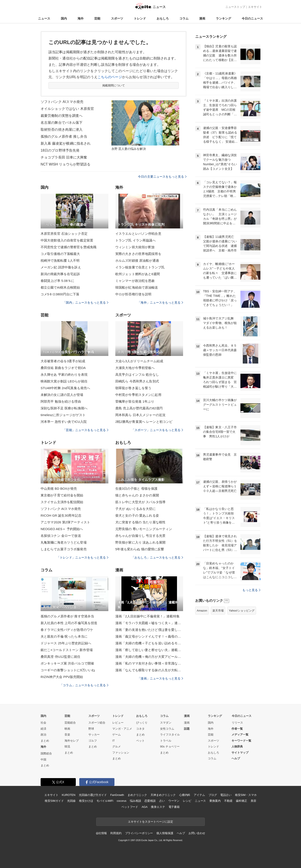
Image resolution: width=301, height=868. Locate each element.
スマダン (166, 723)
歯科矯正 (241, 801)
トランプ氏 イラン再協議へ (136, 240)
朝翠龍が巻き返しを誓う (133, 388)
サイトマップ (240, 753)
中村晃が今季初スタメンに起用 (138, 395)
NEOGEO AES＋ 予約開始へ (62, 529)
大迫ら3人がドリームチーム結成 (139, 361)
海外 (81, 18)
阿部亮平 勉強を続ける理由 (61, 401)
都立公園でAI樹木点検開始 (60, 287)
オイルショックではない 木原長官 (67, 109)
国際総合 (46, 753)
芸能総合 (70, 723)
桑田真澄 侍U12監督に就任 (60, 657)
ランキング (223, 18)
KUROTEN (69, 795)
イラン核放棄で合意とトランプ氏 (140, 267)
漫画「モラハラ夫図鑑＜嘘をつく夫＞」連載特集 (149, 623)
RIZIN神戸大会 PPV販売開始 (62, 677)
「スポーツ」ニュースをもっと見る (157, 430)
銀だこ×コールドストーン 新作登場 (67, 650)
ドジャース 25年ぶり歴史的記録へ (66, 643)
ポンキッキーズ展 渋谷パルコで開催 (67, 663)
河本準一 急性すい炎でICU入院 (64, 422)
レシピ (187, 801)
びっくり (142, 723)
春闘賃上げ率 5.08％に (57, 281)
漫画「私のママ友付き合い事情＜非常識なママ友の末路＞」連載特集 (149, 663)
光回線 (71, 801)
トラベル (166, 741)
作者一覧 (237, 729)
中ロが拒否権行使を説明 (133, 294)
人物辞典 (237, 746)
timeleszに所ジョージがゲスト (63, 415)
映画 (67, 729)
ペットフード (130, 807)
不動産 (228, 801)
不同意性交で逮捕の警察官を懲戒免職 (69, 247)
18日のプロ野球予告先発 (60, 150)
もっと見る (251, 590)
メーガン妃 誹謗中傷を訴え (61, 267)
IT (114, 741)
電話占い (226, 795)
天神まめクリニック (163, 795)
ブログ (213, 795)
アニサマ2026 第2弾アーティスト (65, 522)
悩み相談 (135, 801)
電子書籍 (174, 807)
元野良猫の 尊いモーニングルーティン (144, 529)
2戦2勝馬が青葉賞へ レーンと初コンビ (144, 422)
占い (162, 801)
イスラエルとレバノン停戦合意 (138, 234)
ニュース (44, 18)
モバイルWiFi (105, 801)
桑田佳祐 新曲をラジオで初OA (63, 368)
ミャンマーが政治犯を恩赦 (135, 281)
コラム (184, 18)
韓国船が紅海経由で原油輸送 (137, 287)
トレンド (140, 18)
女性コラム (167, 729)
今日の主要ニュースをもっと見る (162, 177)
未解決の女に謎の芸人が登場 (62, 395)
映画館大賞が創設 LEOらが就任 (64, 381)
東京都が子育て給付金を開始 (62, 495)
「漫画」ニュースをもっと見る (160, 678)
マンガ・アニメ (122, 729)
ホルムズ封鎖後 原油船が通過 (137, 260)
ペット (140, 741)
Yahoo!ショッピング (242, 611)
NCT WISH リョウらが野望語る (65, 164)
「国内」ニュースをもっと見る (86, 303)
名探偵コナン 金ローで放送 (61, 536)
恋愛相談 (150, 801)
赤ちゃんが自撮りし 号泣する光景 (140, 536)
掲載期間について (114, 85)
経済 (43, 729)
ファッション (121, 753)
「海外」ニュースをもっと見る (160, 303)
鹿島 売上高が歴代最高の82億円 (139, 408)
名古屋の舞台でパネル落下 (62, 123)
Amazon (202, 611)
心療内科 (185, 795)
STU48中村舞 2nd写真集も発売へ (65, 388)
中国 (43, 760)
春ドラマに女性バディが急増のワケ (67, 630)
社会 (43, 723)
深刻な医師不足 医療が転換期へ (64, 408)
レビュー (118, 723)
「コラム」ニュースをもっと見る (84, 685)
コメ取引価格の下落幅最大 (60, 254)
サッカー (94, 735)
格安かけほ (86, 801)
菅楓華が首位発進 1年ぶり (135, 401)
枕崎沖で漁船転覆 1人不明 (60, 260)
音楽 (67, 735)
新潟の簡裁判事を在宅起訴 (60, 274)
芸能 (97, 18)
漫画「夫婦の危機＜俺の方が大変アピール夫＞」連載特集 (149, 657)
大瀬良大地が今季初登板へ (135, 368)
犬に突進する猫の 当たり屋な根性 (140, 522)
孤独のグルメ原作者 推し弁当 (64, 136)
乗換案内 (215, 801)
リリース (237, 723)
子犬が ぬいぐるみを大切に (136, 509)
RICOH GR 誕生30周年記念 (61, 515)
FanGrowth (117, 795)
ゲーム (117, 735)
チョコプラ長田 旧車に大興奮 (64, 157)
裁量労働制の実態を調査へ (62, 116)
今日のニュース (252, 18)
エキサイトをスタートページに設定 (150, 822)
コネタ (140, 729)
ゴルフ (93, 741)
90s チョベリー (170, 746)
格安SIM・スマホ (246, 795)
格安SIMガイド (54, 801)
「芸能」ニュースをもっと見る (86, 430)
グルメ (117, 746)
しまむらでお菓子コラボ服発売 (64, 549)
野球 (91, 729)
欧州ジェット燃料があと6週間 (138, 274)
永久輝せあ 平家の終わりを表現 (64, 374)
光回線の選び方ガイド (93, 795)
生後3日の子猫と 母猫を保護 (136, 489)
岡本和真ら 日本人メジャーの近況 (140, 415)
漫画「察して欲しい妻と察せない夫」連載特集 (149, 650)
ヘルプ (236, 758)
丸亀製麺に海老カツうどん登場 (64, 542)
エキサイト (255, 7)
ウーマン (174, 801)
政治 (43, 735)
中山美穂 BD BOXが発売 (59, 489)
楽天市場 (218, 611)
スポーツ (117, 18)
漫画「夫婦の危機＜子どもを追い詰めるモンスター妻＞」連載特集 (149, 643)
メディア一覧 (240, 735)
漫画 (202, 18)
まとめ (45, 741)
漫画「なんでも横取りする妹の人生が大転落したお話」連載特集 (149, 670)
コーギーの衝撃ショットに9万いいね (68, 670)
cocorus (122, 801)
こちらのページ (110, 77)
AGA (145, 807)
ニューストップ (235, 7)
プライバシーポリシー (139, 833)
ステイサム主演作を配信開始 (62, 502)
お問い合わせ (197, 833)
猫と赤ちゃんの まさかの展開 (137, 495)
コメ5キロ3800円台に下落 (60, 294)
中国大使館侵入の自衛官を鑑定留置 (67, 240)
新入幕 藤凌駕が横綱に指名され (66, 143)
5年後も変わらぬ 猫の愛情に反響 (140, 549)
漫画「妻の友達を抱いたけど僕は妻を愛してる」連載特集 (149, 630)
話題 (187, 729)
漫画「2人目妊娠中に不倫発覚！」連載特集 (147, 616)
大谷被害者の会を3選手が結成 (63, 361)
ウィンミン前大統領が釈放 (135, 247)
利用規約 (116, 833)
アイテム (199, 795)
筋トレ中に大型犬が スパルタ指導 (140, 502)
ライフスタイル (170, 735)
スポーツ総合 (97, 723)
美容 (253, 801)
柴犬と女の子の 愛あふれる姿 (137, 515)
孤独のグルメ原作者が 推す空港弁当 (67, 616)
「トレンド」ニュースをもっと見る (83, 557)
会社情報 (101, 833)
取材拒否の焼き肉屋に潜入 (62, 130)
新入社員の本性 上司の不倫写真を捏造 (69, 623)
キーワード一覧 (241, 741)
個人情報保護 (165, 833)
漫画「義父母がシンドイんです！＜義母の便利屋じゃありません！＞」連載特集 (149, 636)
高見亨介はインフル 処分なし (137, 374)
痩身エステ (158, 807)
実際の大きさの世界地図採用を (138, 254)
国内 (64, 18)
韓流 (67, 746)
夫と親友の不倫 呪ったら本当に (64, 636)
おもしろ (163, 18)
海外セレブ (72, 741)
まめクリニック (137, 795)
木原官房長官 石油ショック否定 (64, 234)
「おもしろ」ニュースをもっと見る (157, 557)
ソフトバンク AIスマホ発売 (62, 102)
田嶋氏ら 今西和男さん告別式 (137, 381)
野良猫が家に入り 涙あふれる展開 (140, 542)
